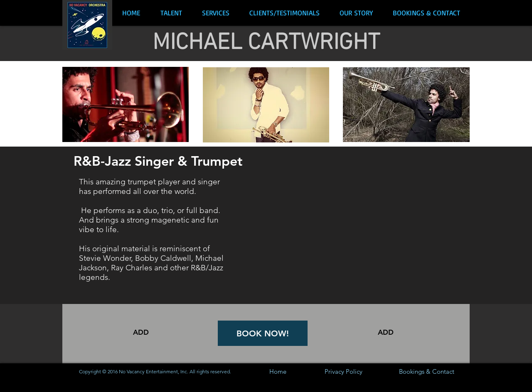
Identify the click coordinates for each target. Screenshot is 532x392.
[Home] (278, 371)
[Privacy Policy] (344, 371)
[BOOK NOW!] (263, 333)
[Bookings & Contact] (426, 371)
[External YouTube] (356, 226)
